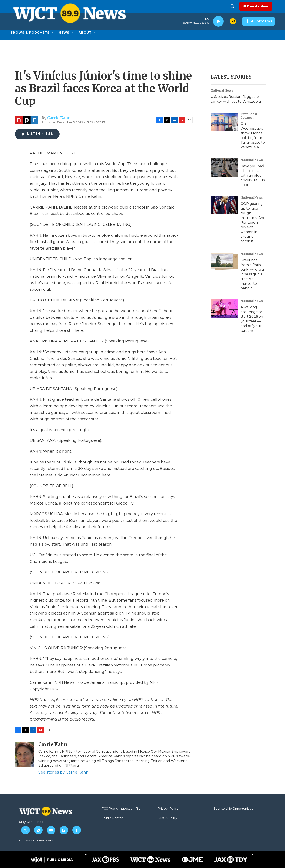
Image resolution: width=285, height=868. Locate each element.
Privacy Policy (168, 809)
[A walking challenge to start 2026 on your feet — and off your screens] (225, 309)
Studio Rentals (113, 818)
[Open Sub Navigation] (53, 33)
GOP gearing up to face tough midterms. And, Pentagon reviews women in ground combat (253, 222)
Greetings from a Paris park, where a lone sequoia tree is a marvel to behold (252, 274)
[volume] (233, 21)
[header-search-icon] (235, 6)
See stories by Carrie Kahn (63, 772)
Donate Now (260, 6)
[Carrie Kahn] (24, 755)
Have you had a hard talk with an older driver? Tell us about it (253, 175)
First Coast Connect (249, 116)
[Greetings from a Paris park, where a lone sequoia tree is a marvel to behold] (225, 262)
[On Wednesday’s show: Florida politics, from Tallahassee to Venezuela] (225, 122)
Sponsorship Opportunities (233, 809)
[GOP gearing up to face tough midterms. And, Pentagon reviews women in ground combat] (225, 205)
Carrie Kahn (59, 118)
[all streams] (259, 21)
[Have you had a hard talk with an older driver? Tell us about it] (225, 167)
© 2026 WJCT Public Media (36, 840)
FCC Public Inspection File (121, 809)
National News (222, 90)
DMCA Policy (168, 818)
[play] (218, 21)
